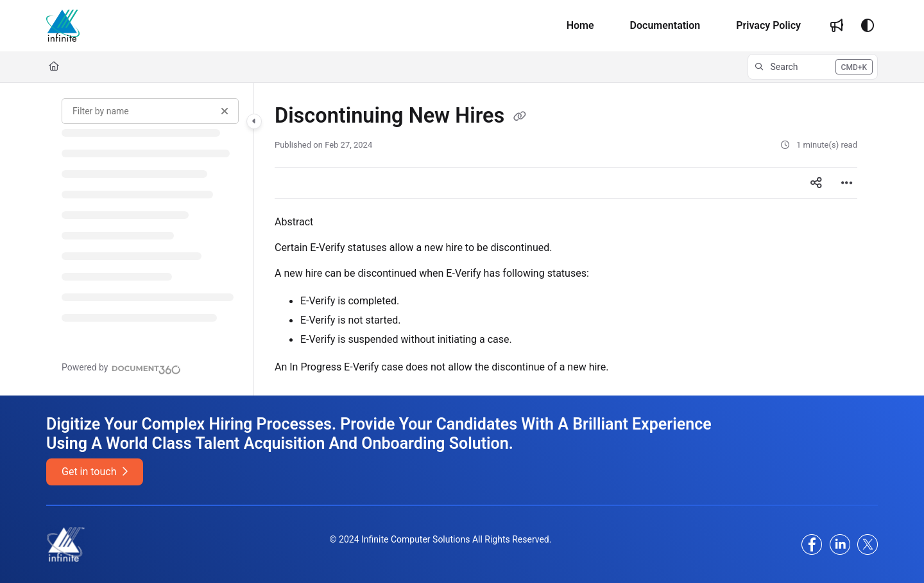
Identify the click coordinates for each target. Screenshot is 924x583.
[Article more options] (847, 183)
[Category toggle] (254, 121)
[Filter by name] (150, 111)
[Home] (580, 26)
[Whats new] (837, 26)
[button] (813, 67)
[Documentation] (665, 26)
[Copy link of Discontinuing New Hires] (520, 117)
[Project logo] (63, 26)
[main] (566, 239)
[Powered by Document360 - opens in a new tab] (121, 368)
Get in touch (95, 472)
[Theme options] (868, 26)
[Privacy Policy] (768, 26)
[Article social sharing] (816, 183)
